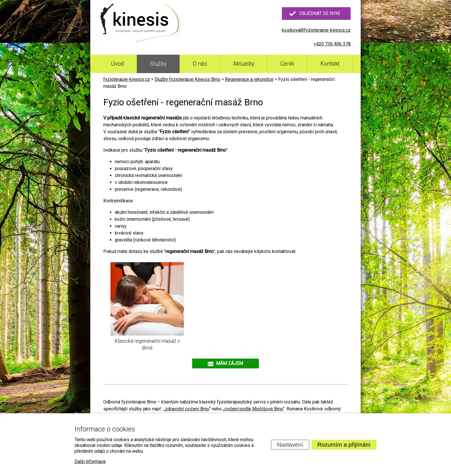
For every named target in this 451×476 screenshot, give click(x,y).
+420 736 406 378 (332, 44)
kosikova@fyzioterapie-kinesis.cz (316, 30)
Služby (158, 64)
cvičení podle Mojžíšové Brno (254, 409)
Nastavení (290, 445)
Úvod (117, 64)
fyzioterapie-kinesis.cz (127, 79)
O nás (200, 64)
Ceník (287, 64)
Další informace (90, 461)
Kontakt (330, 64)
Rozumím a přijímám (344, 445)
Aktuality (244, 64)
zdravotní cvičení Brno (187, 409)
